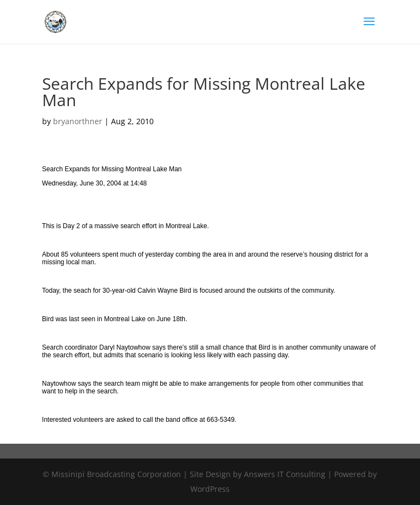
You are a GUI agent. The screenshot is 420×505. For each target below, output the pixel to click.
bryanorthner (78, 121)
